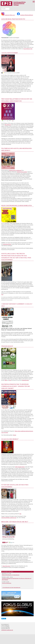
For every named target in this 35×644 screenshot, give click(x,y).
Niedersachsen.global (22, 172)
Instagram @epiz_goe (10, 15)
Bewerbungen (25, 380)
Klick (15, 435)
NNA (6, 380)
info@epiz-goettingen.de (7, 630)
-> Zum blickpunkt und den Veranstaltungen (11, 587)
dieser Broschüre (6, 566)
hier (2, 294)
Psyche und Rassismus (7, 583)
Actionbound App (7, 244)
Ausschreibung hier (28, 49)
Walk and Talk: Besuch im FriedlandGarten (11, 575)
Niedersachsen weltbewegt (15, 170)
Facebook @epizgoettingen (27, 15)
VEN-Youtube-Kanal (20, 467)
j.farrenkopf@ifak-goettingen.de (9, 518)
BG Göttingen (8, 125)
